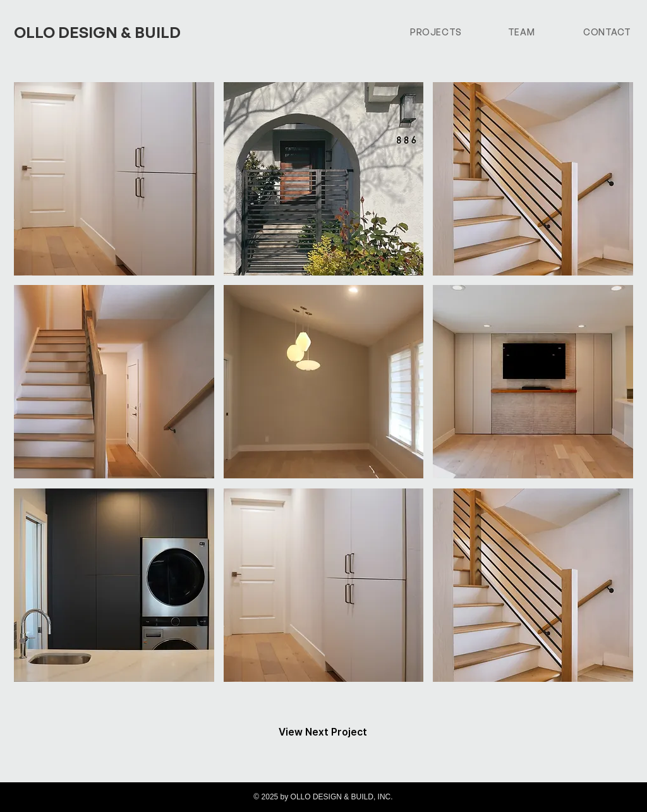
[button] (114, 179)
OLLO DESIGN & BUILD (97, 32)
